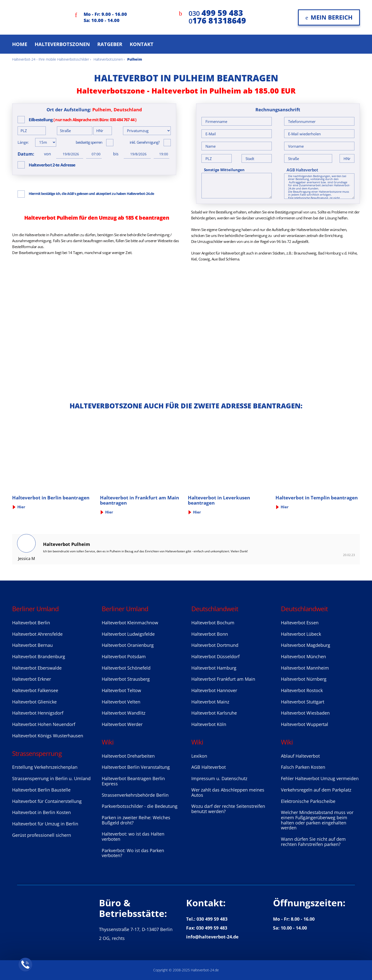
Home (20, 44)
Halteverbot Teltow (121, 690)
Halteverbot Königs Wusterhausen (48, 736)
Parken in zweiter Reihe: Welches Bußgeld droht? (136, 820)
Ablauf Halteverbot (300, 756)
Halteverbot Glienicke (34, 702)
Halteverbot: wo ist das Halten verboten (133, 836)
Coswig (204, 259)
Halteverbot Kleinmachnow (130, 623)
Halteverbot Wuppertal (305, 724)
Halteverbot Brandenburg (39, 656)
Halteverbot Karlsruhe (214, 713)
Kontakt (142, 44)
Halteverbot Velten (121, 702)
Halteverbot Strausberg (126, 679)
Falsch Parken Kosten (303, 767)
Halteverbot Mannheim (305, 668)
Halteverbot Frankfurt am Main (223, 679)
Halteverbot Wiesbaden (305, 713)
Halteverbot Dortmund (215, 645)
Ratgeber (110, 44)
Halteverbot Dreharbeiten (128, 756)
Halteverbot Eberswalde (37, 668)
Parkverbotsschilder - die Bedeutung (140, 806)
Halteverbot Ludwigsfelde (128, 634)
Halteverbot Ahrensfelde (37, 634)
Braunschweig (305, 253)
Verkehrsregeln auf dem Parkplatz (316, 790)
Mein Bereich (329, 17)
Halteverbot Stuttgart (303, 702)
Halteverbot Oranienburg (128, 645)
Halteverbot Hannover (214, 690)
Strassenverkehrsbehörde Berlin (135, 795)
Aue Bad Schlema (225, 259)
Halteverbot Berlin (31, 623)
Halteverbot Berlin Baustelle (41, 790)
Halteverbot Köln (209, 724)
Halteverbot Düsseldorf (215, 656)
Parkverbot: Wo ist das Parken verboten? (133, 853)
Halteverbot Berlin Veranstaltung (136, 767)
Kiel (194, 259)
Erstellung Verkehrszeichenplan (45, 767)
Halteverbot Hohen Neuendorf (44, 724)
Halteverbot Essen (300, 623)
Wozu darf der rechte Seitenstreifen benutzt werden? (228, 809)
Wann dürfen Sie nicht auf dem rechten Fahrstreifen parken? (313, 842)
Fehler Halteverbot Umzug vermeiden (320, 778)
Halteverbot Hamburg (214, 668)
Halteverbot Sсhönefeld (126, 668)
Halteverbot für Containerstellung (47, 801)
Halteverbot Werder (122, 724)
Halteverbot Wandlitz (124, 713)
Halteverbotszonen (62, 44)
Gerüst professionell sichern (42, 835)
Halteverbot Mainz (210, 702)
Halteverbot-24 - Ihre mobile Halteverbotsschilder (51, 59)
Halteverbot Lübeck (301, 634)
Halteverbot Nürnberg (304, 679)
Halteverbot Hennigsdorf (38, 713)
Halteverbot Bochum (213, 623)
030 (216, 13)
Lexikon (199, 756)
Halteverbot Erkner (32, 679)
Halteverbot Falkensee (35, 690)
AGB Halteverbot (302, 170)
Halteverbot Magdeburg (306, 645)
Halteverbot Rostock (302, 690)
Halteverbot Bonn (210, 634)
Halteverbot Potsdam (124, 656)
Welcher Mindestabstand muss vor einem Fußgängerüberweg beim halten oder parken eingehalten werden (317, 820)
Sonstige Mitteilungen (224, 170)
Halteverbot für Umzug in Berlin (45, 824)
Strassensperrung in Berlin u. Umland (51, 778)
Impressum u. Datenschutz (219, 778)
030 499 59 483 (212, 919)
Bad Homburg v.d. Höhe (337, 253)
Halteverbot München (303, 656)
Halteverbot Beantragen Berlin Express (133, 781)
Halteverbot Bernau (32, 645)
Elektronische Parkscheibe (308, 801)
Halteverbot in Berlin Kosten (41, 812)
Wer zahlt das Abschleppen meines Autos (228, 792)
